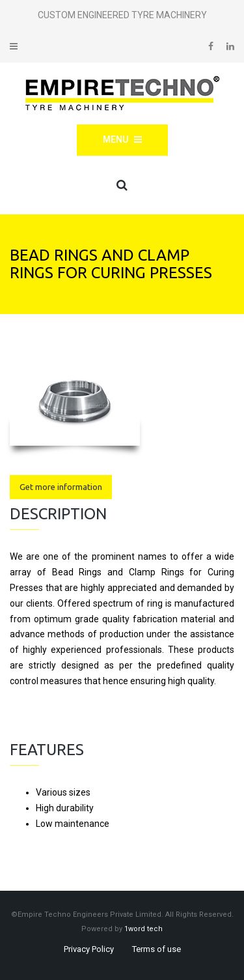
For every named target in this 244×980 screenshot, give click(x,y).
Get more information (61, 487)
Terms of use (156, 949)
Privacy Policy (89, 949)
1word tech (143, 929)
